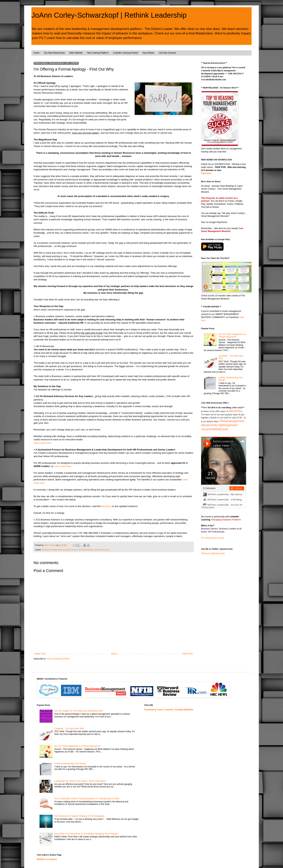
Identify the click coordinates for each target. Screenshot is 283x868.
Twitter (160, 710)
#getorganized (228, 425)
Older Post (187, 654)
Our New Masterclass (54, 53)
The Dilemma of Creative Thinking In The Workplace (79, 816)
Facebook (149, 710)
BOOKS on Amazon (47, 859)
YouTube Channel (167, 53)
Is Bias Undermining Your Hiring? (70, 764)
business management (52, 550)
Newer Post (40, 654)
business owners (70, 550)
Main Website (76, 53)
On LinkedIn (207, 538)
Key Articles (148, 53)
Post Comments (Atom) (58, 659)
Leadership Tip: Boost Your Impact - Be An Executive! (80, 781)
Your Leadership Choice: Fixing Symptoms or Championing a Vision (87, 799)
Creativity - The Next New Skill (69, 729)
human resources (102, 550)
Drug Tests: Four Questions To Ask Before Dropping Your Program (86, 834)
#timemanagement (232, 421)
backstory (106, 506)
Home (36, 53)
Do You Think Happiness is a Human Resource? (232, 336)
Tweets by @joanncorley (213, 553)
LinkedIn (169, 710)
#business (236, 411)
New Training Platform (98, 53)
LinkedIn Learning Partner (126, 53)
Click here (206, 173)
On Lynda (219, 538)
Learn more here (42, 443)
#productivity (209, 425)
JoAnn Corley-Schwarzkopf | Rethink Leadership (109, 15)
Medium (189, 710)
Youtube (179, 710)
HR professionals (86, 550)
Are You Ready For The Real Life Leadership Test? (79, 711)
